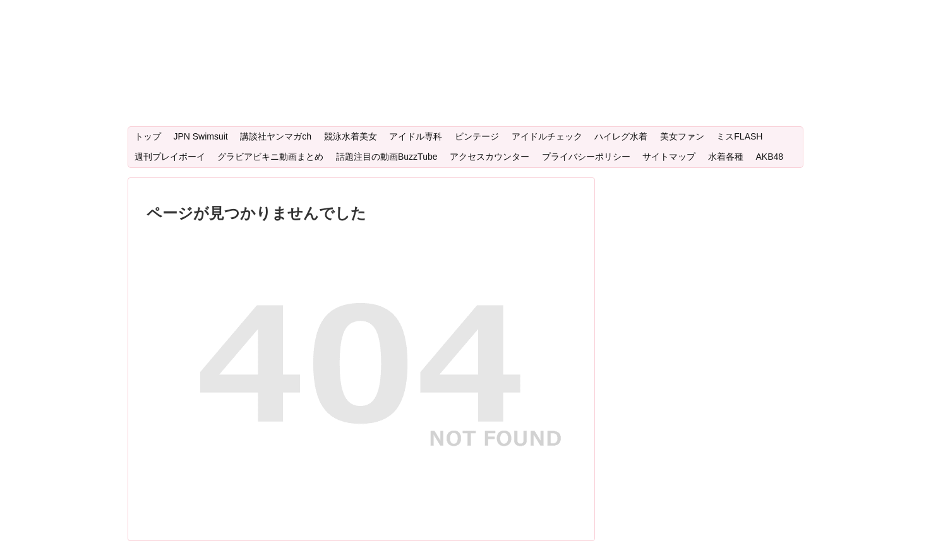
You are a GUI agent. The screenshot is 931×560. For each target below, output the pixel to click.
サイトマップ (669, 157)
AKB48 (769, 157)
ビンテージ (477, 136)
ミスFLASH (739, 136)
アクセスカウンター (490, 157)
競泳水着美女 (351, 136)
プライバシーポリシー (586, 157)
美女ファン (682, 136)
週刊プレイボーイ (170, 157)
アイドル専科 (416, 136)
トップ (148, 136)
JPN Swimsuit (200, 136)
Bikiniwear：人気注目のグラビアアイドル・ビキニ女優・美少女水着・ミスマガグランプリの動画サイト (459, 29)
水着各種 (726, 157)
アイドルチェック (547, 136)
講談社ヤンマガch (276, 136)
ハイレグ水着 (621, 136)
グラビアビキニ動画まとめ (270, 157)
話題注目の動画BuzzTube (387, 157)
